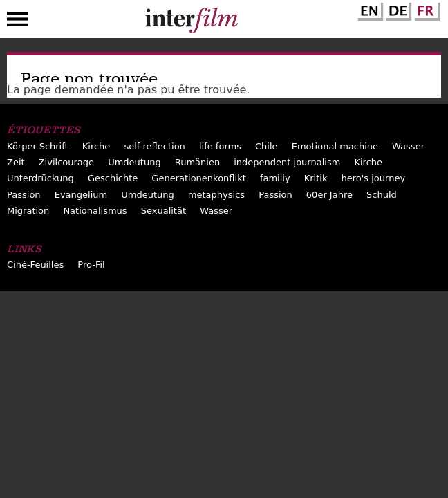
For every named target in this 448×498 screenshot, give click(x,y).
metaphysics (216, 195)
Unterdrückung (40, 178)
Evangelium (81, 195)
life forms (220, 146)
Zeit (16, 162)
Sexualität (164, 211)
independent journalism (287, 162)
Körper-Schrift (38, 146)
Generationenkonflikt (198, 178)
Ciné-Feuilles (35, 265)
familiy (275, 178)
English (368, 9)
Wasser (408, 146)
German (397, 9)
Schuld (382, 195)
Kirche (96, 146)
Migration (28, 211)
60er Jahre (329, 195)
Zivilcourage (66, 162)
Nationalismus (95, 211)
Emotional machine (335, 146)
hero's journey (374, 178)
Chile (267, 146)
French (425, 9)
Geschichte (113, 178)
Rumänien (197, 162)
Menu (17, 22)
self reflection (154, 146)
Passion (24, 195)
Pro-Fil (91, 265)
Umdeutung (134, 162)
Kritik (316, 178)
